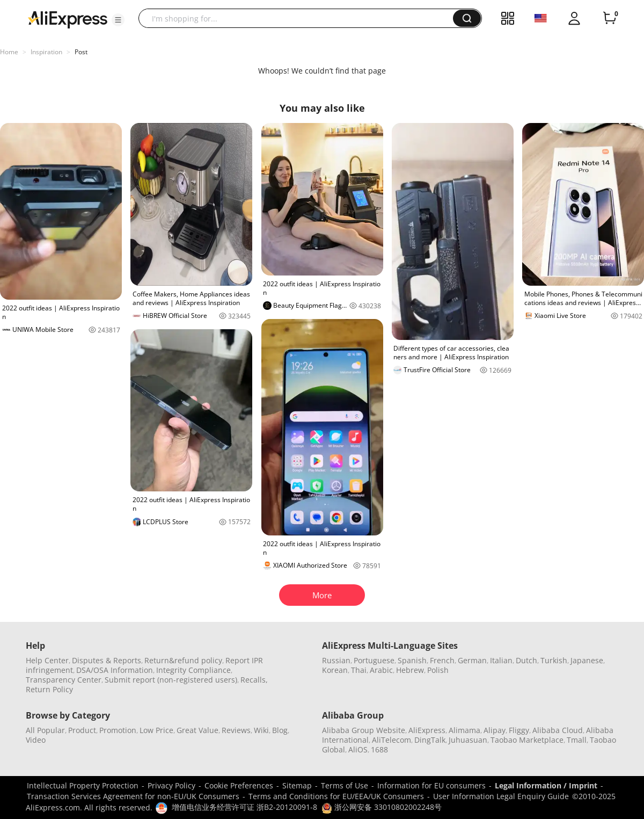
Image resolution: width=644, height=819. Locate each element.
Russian (336, 660)
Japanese (587, 660)
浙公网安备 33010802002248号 (382, 807)
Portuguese (374, 660)
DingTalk (430, 740)
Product (82, 730)
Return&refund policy (183, 660)
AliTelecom (391, 740)
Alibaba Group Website (364, 730)
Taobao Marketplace (527, 740)
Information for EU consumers (431, 785)
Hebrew (410, 670)
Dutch (526, 660)
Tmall (577, 740)
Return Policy (49, 689)
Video (36, 740)
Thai (359, 670)
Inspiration (46, 52)
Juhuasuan (468, 740)
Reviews (236, 730)
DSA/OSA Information (115, 670)
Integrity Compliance (193, 670)
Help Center (47, 660)
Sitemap (297, 785)
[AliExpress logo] (68, 19)
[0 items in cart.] (610, 18)
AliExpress (427, 730)
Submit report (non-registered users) (171, 680)
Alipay (495, 730)
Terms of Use (345, 785)
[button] (118, 20)
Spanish (412, 660)
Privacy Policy (171, 785)
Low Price (156, 730)
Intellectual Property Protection (83, 785)
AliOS (358, 749)
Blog (280, 730)
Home (9, 52)
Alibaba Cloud (558, 730)
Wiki (261, 730)
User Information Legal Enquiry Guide (501, 796)
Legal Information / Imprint (546, 785)
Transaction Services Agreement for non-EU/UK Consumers (133, 796)
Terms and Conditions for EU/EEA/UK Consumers (336, 796)
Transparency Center (64, 680)
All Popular (45, 730)
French (442, 660)
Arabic (381, 670)
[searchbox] (300, 18)
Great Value (197, 730)
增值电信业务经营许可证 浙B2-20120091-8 (244, 807)
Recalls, (254, 680)
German (472, 660)
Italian (501, 660)
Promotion (118, 730)
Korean (335, 670)
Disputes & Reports (107, 660)
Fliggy (519, 730)
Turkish (554, 660)
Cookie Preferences (239, 785)
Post (81, 52)
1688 (379, 749)
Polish (438, 670)
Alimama (464, 730)
